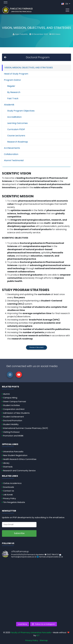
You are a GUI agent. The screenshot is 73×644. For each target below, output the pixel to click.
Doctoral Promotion (13, 421)
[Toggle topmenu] (6, 3)
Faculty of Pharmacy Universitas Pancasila (31, 633)
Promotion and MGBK (13, 436)
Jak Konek (8, 495)
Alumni (6, 394)
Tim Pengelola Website (14, 502)
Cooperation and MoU (14, 409)
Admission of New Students (16, 413)
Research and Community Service (19, 471)
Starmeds (8, 467)
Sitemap (44, 640)
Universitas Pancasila (13, 452)
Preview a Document (36, 347)
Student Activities (12, 405)
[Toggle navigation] (67, 10)
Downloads (9, 487)
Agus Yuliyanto (21, 34)
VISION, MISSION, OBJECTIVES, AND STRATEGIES (29, 68)
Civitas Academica (12, 483)
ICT (38, 635)
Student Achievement (14, 417)
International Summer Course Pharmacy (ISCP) (26, 428)
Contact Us (9, 491)
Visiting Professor (11, 432)
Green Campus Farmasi (15, 402)
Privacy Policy (10, 498)
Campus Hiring (10, 398)
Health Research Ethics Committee (20, 459)
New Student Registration (15, 455)
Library (6, 463)
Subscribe (19, 533)
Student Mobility (11, 424)
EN (65, 4)
